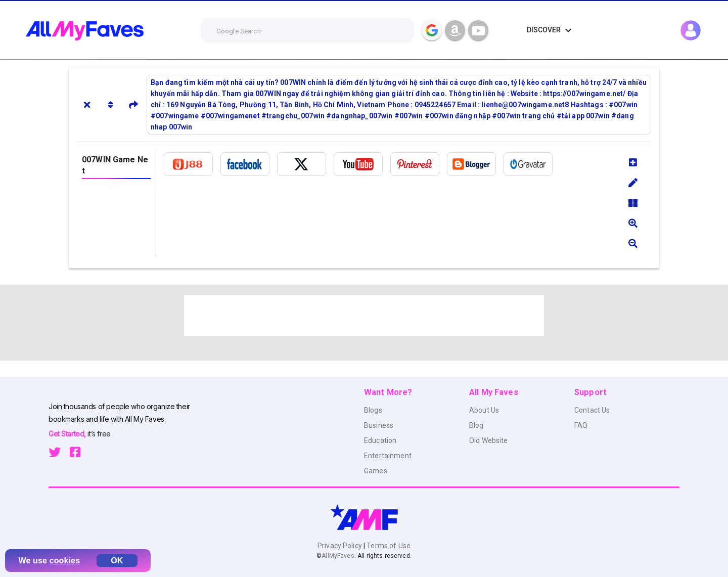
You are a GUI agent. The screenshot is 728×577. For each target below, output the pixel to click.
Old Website (489, 440)
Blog (476, 425)
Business (379, 425)
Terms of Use (388, 546)
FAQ (581, 425)
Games (376, 471)
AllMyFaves (338, 556)
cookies (65, 561)
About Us (484, 410)
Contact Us (592, 410)
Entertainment (388, 456)
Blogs (373, 410)
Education (380, 440)
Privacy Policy (340, 546)
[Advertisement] (364, 316)
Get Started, (68, 434)
